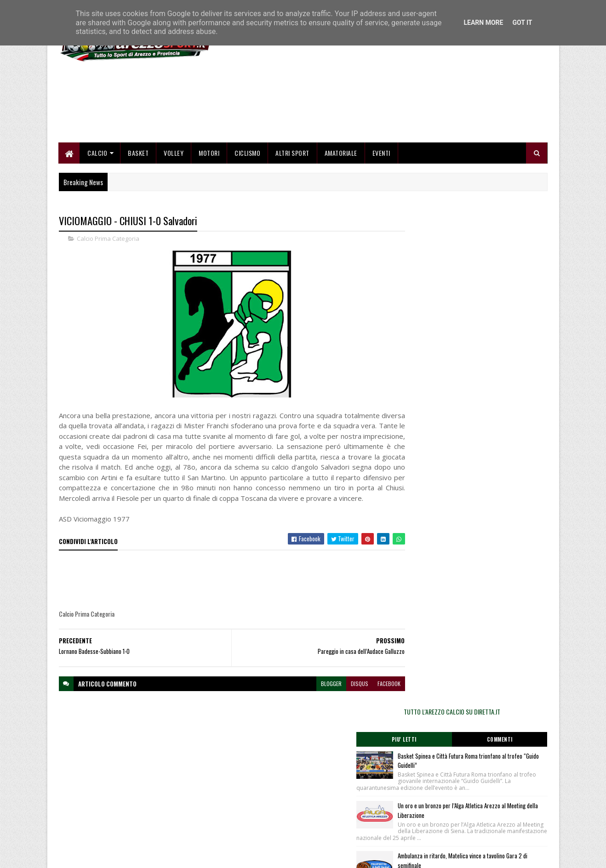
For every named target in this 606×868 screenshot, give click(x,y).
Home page (238, 797)
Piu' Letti (437, 301)
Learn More (483, 23)
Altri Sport (293, 203)
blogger (311, 745)
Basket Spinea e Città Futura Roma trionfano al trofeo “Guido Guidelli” (494, 322)
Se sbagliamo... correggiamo (259, 830)
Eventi (381, 203)
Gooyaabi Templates (179, 855)
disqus (339, 745)
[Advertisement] (380, 129)
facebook (368, 745)
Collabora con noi (245, 819)
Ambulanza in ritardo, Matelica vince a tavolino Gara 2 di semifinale (486, 435)
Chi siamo (237, 808)
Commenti (511, 301)
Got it (522, 23)
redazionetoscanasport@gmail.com (491, 798)
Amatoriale (341, 203)
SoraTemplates (102, 855)
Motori (209, 203)
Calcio (98, 203)
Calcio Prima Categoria (108, 289)
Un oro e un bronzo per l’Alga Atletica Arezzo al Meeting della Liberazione (494, 379)
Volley (174, 203)
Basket (139, 203)
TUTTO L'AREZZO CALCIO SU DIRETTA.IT (474, 273)
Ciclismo (248, 203)
